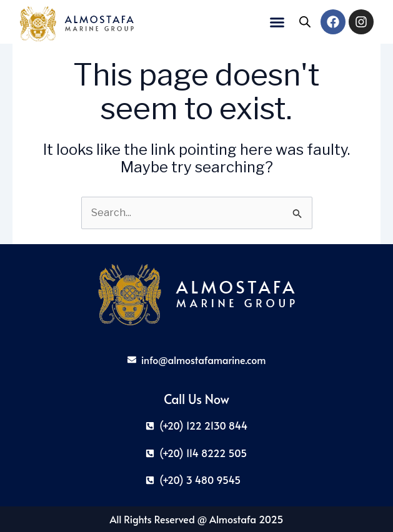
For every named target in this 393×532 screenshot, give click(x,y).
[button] (277, 22)
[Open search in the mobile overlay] (305, 22)
